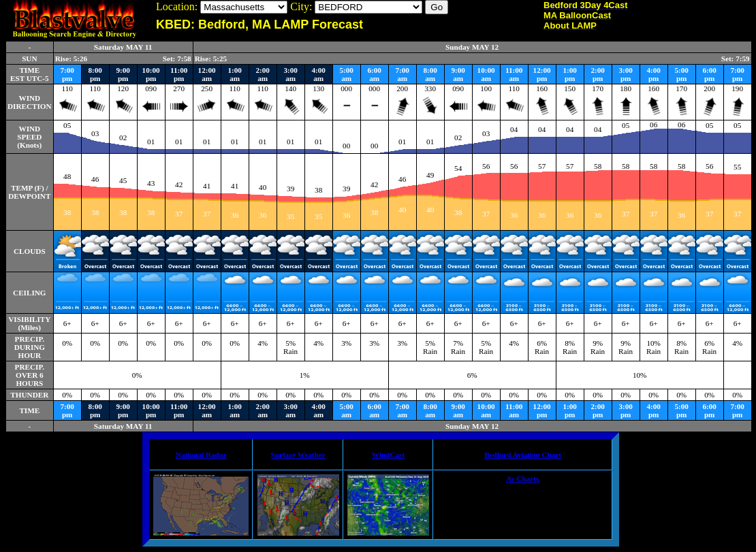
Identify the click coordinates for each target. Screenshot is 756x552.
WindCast (388, 455)
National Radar (201, 455)
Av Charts (523, 478)
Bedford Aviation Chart (523, 455)
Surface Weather (298, 455)
